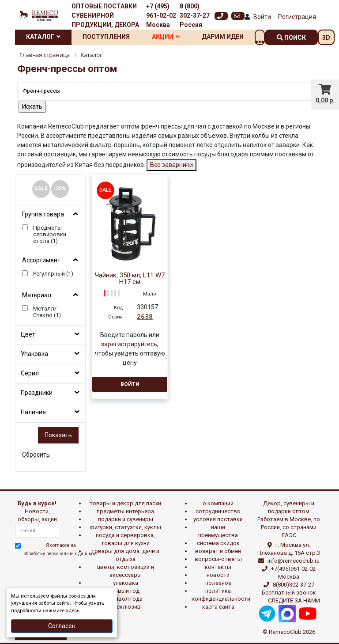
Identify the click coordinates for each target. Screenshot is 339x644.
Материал (37, 295)
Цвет (28, 334)
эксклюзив (126, 607)
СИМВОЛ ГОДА (125, 599)
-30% (60, 189)
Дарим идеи (223, 37)
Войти (262, 17)
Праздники (37, 393)
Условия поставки (218, 519)
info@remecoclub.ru (294, 561)
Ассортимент (41, 260)
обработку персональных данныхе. (61, 554)
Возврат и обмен (218, 551)
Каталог (43, 37)
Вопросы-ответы (218, 559)
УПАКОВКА (126, 583)
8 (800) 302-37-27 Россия (195, 15)
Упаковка (34, 354)
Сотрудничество (218, 511)
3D (326, 38)
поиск (291, 38)
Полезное (218, 583)
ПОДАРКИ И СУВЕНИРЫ (126, 519)
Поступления (106, 37)
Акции (166, 37)
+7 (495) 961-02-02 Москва (161, 15)
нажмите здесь (61, 611)
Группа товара (43, 214)
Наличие (33, 412)
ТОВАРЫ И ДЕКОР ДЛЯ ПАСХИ (125, 503)
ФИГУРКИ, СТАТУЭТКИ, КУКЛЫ (126, 527)
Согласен (62, 626)
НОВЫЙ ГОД (125, 591)
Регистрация (297, 17)
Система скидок (218, 543)
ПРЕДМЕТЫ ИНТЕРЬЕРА (125, 511)
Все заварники (171, 165)
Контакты (218, 567)
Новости (218, 575)
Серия (30, 373)
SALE (41, 189)
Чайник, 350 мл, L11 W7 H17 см (130, 279)
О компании (218, 503)
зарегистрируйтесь (129, 344)
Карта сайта (218, 607)
